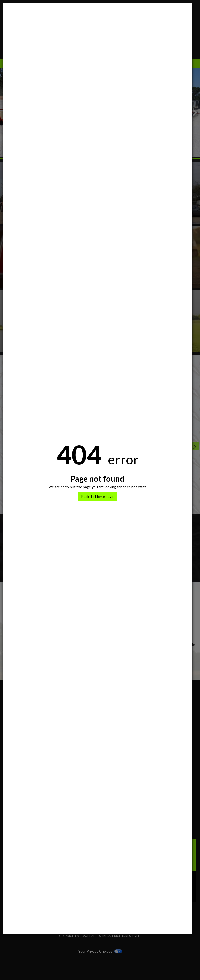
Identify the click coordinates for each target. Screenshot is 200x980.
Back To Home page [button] (98, 496)
